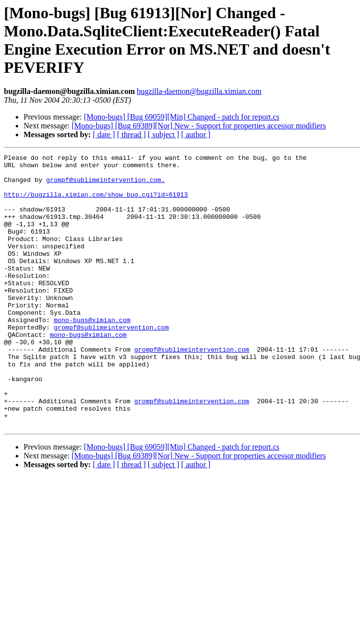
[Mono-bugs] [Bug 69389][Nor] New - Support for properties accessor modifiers (199, 126)
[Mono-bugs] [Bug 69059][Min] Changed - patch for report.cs (182, 117)
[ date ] (104, 135)
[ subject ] (164, 135)
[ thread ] (131, 135)
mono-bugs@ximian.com (92, 354)
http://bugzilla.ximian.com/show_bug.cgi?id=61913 (96, 203)
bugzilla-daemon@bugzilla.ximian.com (199, 91)
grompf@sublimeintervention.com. (106, 185)
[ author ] (196, 135)
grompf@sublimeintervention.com (111, 362)
